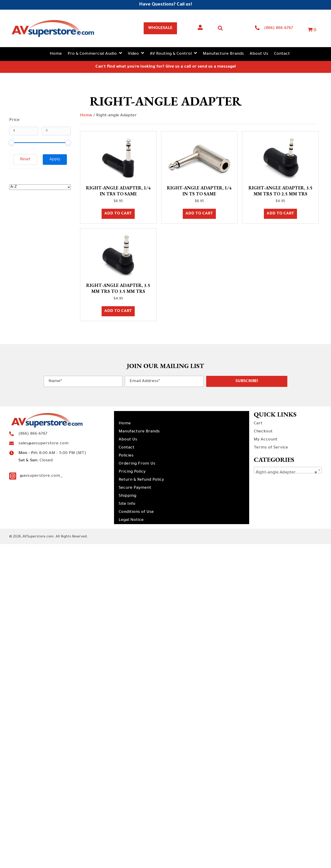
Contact (127, 448)
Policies (126, 456)
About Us (128, 440)
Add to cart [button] (118, 214)
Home (86, 116)
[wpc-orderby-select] (40, 187)
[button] (247, 381)
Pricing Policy (132, 472)
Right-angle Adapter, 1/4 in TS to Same (199, 191)
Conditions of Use (136, 512)
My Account (266, 440)
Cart (258, 424)
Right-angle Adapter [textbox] (286, 473)
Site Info (127, 504)
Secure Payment (135, 488)
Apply (55, 160)
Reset (25, 160)
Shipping (127, 496)
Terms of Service (271, 448)
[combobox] (288, 470)
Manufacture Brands (139, 432)
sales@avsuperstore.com (44, 444)
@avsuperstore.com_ (41, 476)
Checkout (263, 432)
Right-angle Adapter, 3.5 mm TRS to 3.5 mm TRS (118, 288)
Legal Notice (131, 520)
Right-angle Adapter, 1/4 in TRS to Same (118, 191)
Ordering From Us (137, 464)
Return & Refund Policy (141, 480)
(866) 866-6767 (279, 28)
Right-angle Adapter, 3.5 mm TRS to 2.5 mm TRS (280, 191)
